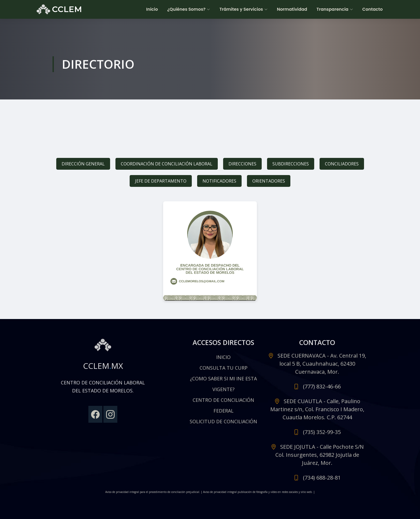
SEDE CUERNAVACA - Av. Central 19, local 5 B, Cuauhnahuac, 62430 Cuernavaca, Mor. (322, 366)
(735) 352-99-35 (322, 434)
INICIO (223, 359)
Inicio (153, 9)
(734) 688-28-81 (322, 480)
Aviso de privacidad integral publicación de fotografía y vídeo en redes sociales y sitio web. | (259, 494)
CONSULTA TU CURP (224, 370)
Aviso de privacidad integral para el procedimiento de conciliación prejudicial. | (154, 494)
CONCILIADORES (342, 164)
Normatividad (292, 9)
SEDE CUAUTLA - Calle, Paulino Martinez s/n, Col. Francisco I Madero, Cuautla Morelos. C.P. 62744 (317, 412)
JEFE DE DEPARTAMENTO (161, 181)
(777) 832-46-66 (322, 389)
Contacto (373, 9)
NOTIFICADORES (219, 181)
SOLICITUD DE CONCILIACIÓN (223, 424)
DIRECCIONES (242, 164)
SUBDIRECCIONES (291, 164)
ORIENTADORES (269, 181)
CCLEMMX (103, 368)
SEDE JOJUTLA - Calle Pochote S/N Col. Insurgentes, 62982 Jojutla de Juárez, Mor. (320, 457)
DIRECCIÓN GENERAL (83, 164)
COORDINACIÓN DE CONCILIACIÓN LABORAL (167, 164)
